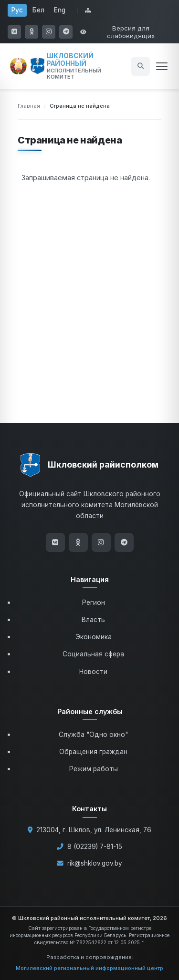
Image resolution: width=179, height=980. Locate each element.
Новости (93, 672)
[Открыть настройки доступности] (126, 32)
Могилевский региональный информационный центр (89, 968)
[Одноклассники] (78, 542)
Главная (29, 106)
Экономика (94, 637)
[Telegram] (124, 542)
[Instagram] (101, 542)
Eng (60, 10)
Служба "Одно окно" (93, 735)
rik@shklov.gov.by (95, 863)
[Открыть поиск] (140, 66)
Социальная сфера (93, 654)
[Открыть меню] (162, 66)
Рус (17, 10)
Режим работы (94, 769)
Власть (93, 620)
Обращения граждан (93, 752)
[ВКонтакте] (55, 542)
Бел (38, 10)
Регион (94, 602)
